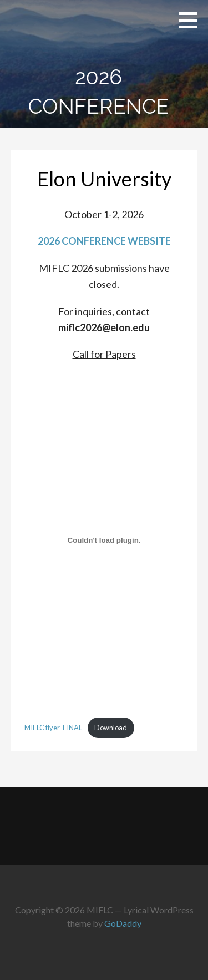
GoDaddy (123, 923)
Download (111, 728)
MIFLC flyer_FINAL (53, 728)
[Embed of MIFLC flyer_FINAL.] (104, 540)
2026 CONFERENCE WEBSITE (104, 241)
